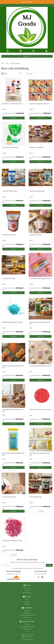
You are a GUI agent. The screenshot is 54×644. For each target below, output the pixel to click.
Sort (20, 73)
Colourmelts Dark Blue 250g (10, 191)
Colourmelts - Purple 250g (36, 147)
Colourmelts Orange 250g (9, 235)
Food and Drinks (27, 629)
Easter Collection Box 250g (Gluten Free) (40, 278)
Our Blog (27, 602)
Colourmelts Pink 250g (35, 235)
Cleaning (27, 624)
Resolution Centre (27, 593)
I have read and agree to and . (27, 568)
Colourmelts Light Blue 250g (37, 191)
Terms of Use (27, 610)
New (27, 631)
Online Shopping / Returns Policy (27, 615)
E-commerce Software (26, 639)
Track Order (27, 590)
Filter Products (27, 56)
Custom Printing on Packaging (27, 626)
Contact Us (27, 604)
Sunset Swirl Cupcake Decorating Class (40, 104)
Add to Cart (13, 118)
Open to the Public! (27, 2)
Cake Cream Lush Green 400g (10, 147)
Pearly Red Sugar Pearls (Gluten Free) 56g (40, 410)
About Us (27, 599)
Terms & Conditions (29, 568)
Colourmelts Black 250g (35, 497)
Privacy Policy (39, 568)
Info (3, 115)
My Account (27, 588)
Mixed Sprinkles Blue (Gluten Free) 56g (12, 322)
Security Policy (27, 617)
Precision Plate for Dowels (9, 497)
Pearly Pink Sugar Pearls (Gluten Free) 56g (40, 366)
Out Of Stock (40, 511)
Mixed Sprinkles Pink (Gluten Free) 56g (12, 541)
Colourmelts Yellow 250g (9, 278)
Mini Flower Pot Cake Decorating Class (12, 104)
